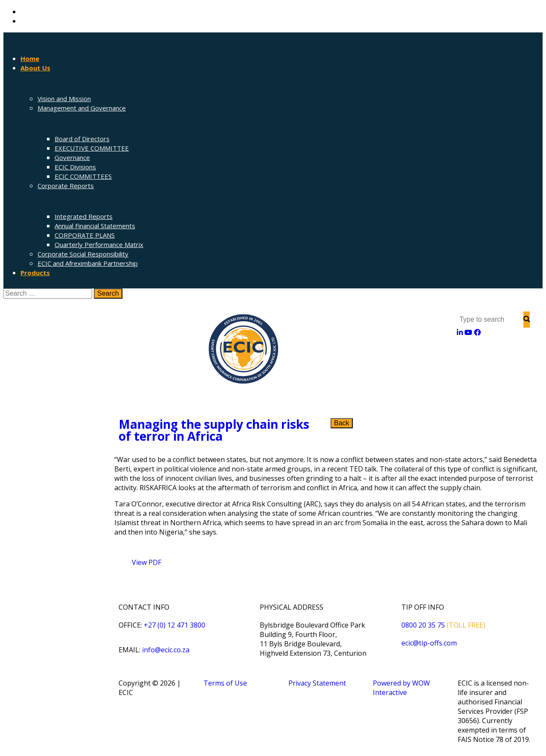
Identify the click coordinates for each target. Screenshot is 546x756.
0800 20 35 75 (423, 625)
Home (30, 58)
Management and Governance (82, 108)
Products (35, 273)
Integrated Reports (84, 216)
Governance (72, 157)
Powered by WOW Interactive (401, 688)
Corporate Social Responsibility (83, 254)
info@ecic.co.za (166, 650)
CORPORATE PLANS (85, 235)
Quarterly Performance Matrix (99, 244)
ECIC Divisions (75, 167)
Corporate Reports (66, 186)
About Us (35, 68)
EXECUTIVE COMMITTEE (92, 148)
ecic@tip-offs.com (429, 643)
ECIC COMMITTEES (83, 176)
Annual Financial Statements (95, 226)
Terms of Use (225, 683)
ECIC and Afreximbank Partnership (88, 263)
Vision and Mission (64, 99)
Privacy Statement (317, 683)
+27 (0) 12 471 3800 (174, 625)
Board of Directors (82, 139)
